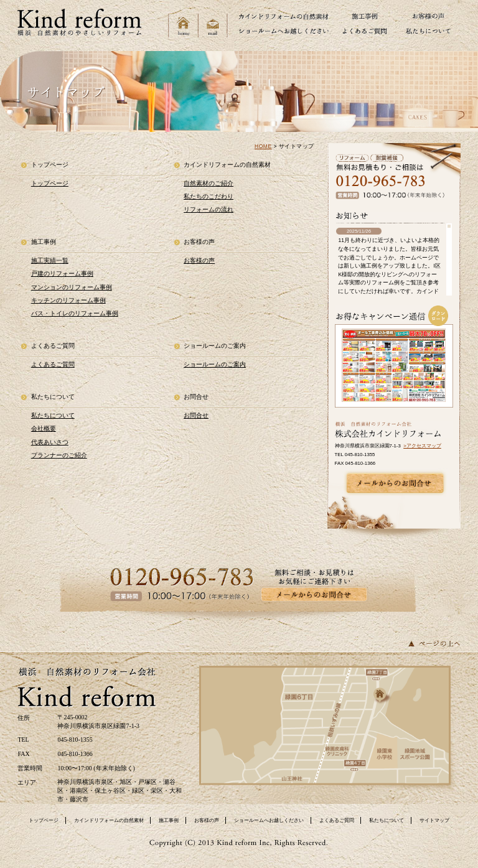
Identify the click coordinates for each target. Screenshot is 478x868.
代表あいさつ (50, 442)
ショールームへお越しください (269, 820)
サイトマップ (434, 820)
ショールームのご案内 (215, 364)
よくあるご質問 (53, 364)
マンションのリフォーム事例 (72, 287)
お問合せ (196, 415)
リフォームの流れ (209, 209)
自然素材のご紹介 (209, 183)
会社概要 (44, 428)
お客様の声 (199, 260)
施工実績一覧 (50, 260)
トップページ (50, 183)
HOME (263, 146)
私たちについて (53, 415)
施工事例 (169, 820)
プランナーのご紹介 (59, 455)
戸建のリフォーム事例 (62, 273)
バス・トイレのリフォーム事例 (75, 313)
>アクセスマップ (422, 446)
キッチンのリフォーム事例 (68, 300)
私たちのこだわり (209, 196)
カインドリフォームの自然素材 (109, 820)
